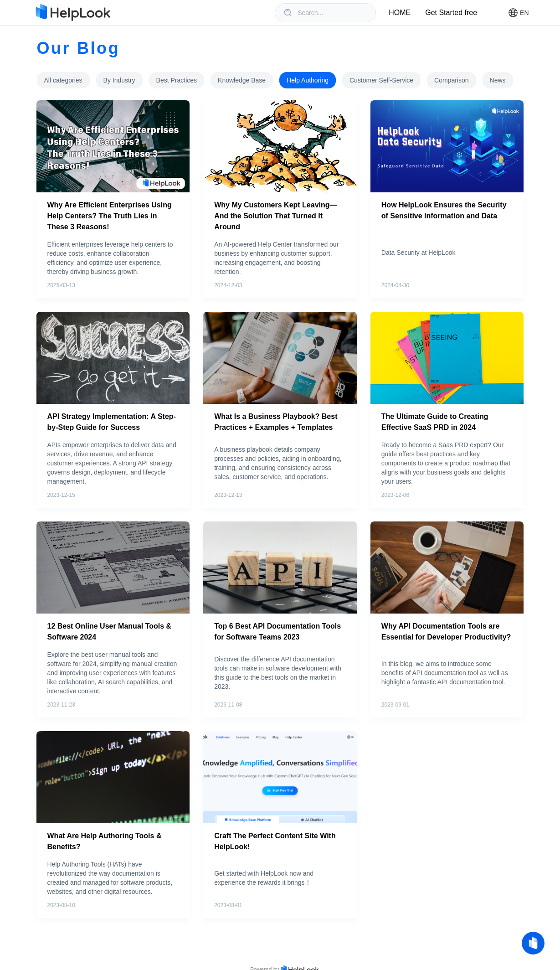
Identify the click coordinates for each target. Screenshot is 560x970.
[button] (518, 13)
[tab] (63, 80)
